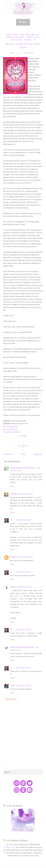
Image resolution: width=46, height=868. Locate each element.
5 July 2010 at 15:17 (24, 587)
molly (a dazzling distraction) (22, 647)
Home (23, 454)
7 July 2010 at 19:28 (23, 685)
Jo (11, 520)
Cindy (13, 685)
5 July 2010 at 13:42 (23, 572)
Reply (12, 486)
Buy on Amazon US (10, 429)
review (28, 40)
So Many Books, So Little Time (23, 468)
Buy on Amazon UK (10, 426)
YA (34, 40)
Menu (24, 22)
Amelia (13, 587)
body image (12, 35)
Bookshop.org (9, 847)
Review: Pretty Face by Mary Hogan (23, 45)
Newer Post (8, 454)
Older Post (38, 454)
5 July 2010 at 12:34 (23, 520)
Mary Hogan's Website (12, 432)
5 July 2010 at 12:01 (25, 493)
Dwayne (13, 493)
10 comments (29, 53)
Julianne (13, 557)
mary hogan (33, 37)
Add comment (11, 699)
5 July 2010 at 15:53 (23, 667)
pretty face (16, 40)
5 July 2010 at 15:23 (23, 629)
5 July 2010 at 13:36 (25, 557)
